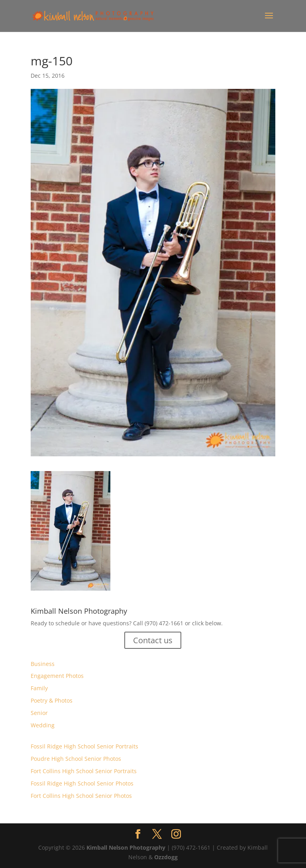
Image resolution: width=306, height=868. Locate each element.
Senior (39, 713)
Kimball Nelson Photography (126, 847)
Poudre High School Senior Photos (76, 759)
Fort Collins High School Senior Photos (81, 796)
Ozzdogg (166, 857)
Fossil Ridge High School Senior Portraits (84, 746)
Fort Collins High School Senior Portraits (84, 771)
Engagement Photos (57, 676)
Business (43, 664)
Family (39, 688)
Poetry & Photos (52, 700)
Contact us (153, 640)
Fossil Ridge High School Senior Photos (82, 783)
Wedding (43, 725)
